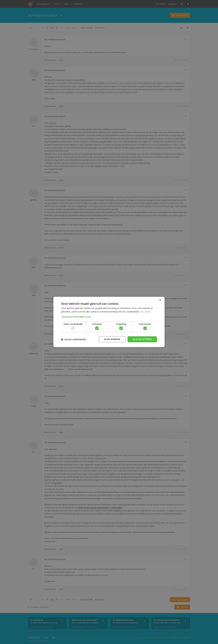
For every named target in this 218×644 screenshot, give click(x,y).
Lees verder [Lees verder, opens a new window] (146, 311)
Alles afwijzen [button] (111, 339)
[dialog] (109, 322)
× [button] (160, 300)
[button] (109, 317)
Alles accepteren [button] (142, 339)
